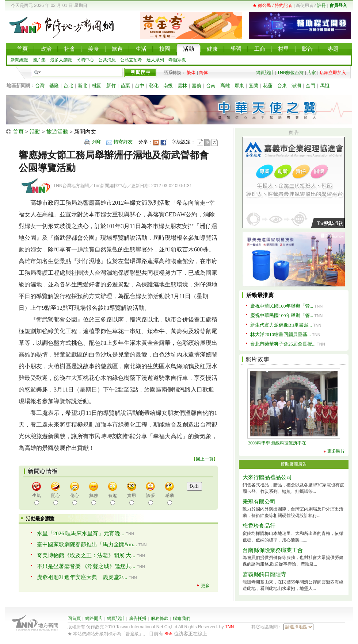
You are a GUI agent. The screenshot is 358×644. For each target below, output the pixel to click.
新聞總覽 (19, 60)
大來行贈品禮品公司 (267, 477)
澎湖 (296, 86)
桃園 (97, 86)
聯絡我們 (182, 618)
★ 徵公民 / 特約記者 (272, 5)
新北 (83, 86)
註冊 (321, 5)
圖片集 (39, 60)
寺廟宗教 (177, 60)
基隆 (54, 86)
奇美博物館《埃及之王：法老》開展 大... (86, 555)
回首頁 (74, 618)
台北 (68, 86)
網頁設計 (265, 73)
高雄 (225, 86)
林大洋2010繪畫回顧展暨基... (281, 334)
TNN (230, 627)
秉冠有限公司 (259, 502)
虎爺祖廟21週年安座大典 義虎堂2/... (82, 577)
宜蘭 (254, 86)
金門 (311, 86)
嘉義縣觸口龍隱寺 (264, 574)
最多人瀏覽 (61, 60)
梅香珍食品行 (259, 526)
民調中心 (85, 60)
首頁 (18, 132)
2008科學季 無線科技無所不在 (277, 443)
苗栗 (125, 86)
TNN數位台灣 (291, 73)
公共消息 (107, 60)
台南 (211, 86)
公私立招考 (131, 60)
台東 (282, 86)
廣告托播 (138, 618)
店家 (312, 73)
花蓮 (268, 86)
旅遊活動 (57, 132)
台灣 (40, 86)
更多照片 (336, 451)
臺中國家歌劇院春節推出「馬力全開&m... (87, 544)
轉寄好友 (123, 142)
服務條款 (160, 618)
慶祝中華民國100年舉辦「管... (282, 306)
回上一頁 (205, 459)
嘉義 (197, 86)
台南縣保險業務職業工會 (273, 550)
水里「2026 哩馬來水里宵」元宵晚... (81, 533)
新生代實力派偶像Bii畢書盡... (281, 325)
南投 (168, 86)
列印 (97, 142)
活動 (35, 132)
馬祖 (325, 86)
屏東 (239, 86)
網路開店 (94, 618)
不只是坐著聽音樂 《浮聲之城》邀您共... (86, 566)
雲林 (182, 86)
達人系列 (155, 60)
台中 (140, 86)
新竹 (111, 86)
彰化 (154, 86)
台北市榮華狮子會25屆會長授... (283, 344)
